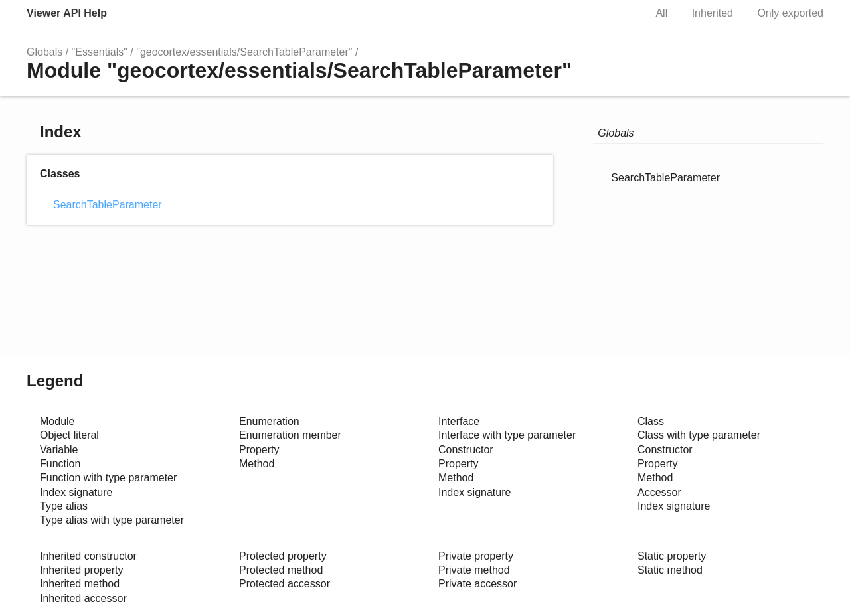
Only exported (790, 13)
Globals (44, 52)
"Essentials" (100, 52)
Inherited (713, 13)
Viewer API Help (67, 13)
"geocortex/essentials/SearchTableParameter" (244, 52)
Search (621, 13)
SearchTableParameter (108, 205)
